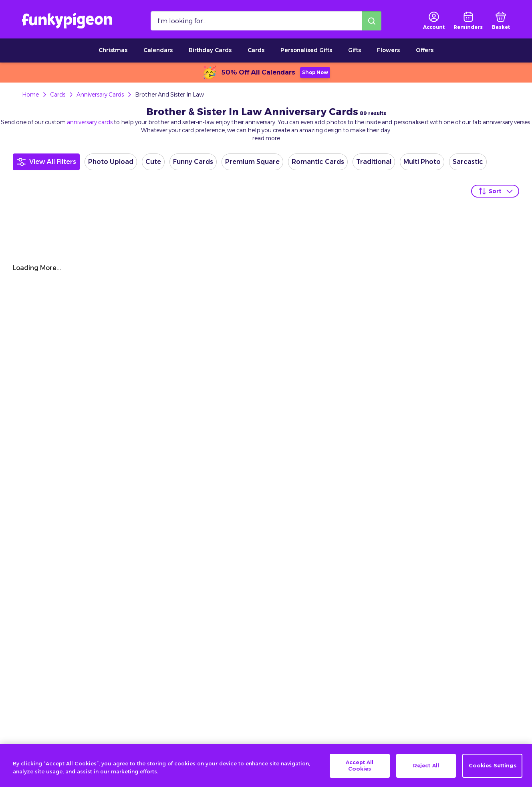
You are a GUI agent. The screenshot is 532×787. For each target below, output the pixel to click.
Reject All (426, 773)
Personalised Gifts (306, 50)
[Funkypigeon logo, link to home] (67, 21)
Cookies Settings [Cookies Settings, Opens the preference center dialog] (493, 773)
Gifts (355, 50)
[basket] (501, 21)
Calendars (158, 50)
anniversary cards (90, 122)
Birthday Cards (210, 50)
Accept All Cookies (360, 773)
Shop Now (315, 72)
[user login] (434, 21)
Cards (256, 50)
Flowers (388, 50)
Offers (425, 50)
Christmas (113, 50)
